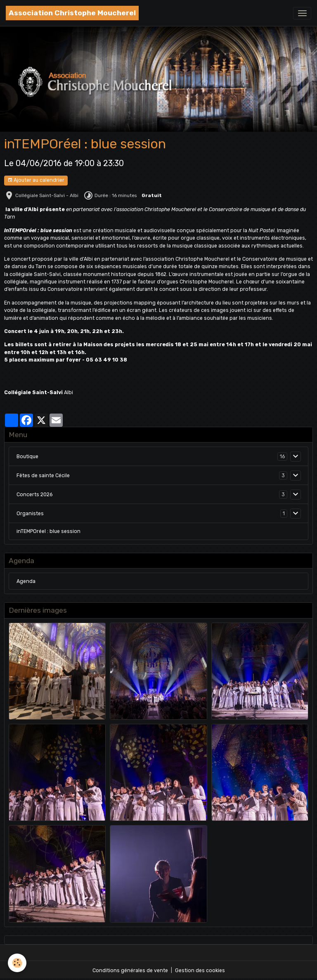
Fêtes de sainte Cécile (43, 476)
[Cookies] (18, 963)
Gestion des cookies (200, 970)
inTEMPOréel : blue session (48, 531)
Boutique (27, 457)
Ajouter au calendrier (36, 180)
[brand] (72, 13)
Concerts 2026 (34, 495)
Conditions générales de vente (130, 970)
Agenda (26, 581)
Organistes (30, 514)
